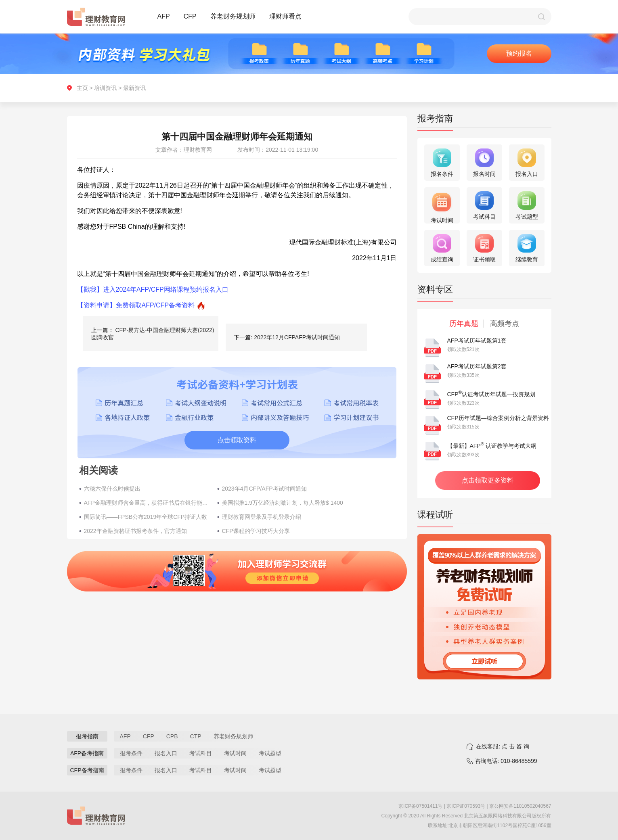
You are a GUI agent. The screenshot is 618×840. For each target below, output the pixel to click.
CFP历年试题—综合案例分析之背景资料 (498, 418)
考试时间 (235, 753)
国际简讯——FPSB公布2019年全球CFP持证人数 (146, 517)
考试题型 (270, 753)
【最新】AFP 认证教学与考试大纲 (492, 446)
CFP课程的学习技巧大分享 (256, 531)
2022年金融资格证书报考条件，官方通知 (135, 531)
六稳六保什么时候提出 (112, 489)
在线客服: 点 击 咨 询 (502, 746)
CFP (190, 16)
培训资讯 (105, 88)
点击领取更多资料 (488, 480)
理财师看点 (285, 16)
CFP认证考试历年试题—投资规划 (491, 394)
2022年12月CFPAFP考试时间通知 (297, 337)
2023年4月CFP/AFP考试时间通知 (264, 489)
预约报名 (519, 53)
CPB (172, 736)
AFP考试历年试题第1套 (477, 341)
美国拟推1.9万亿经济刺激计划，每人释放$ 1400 (283, 503)
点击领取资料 (237, 440)
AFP (164, 16)
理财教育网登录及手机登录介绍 (262, 517)
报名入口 (166, 753)
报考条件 (131, 753)
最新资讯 (134, 88)
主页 (82, 88)
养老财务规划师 (233, 16)
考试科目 (201, 753)
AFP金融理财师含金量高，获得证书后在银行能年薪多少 (147, 503)
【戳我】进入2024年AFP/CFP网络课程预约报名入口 (153, 289)
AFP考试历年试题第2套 (477, 366)
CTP (196, 736)
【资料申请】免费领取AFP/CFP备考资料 (136, 305)
